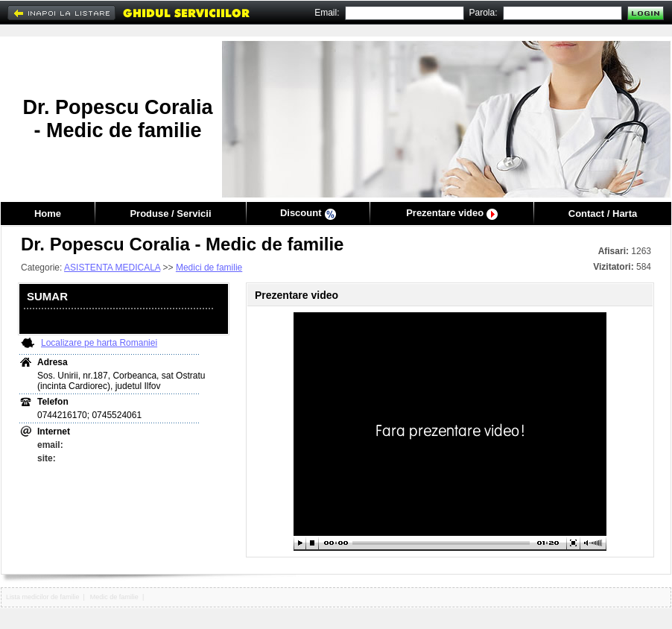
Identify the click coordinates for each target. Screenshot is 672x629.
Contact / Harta (603, 214)
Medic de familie (114, 597)
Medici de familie (209, 268)
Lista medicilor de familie (43, 597)
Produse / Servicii (170, 214)
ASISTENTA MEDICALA (112, 268)
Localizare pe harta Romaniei (99, 343)
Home (48, 214)
